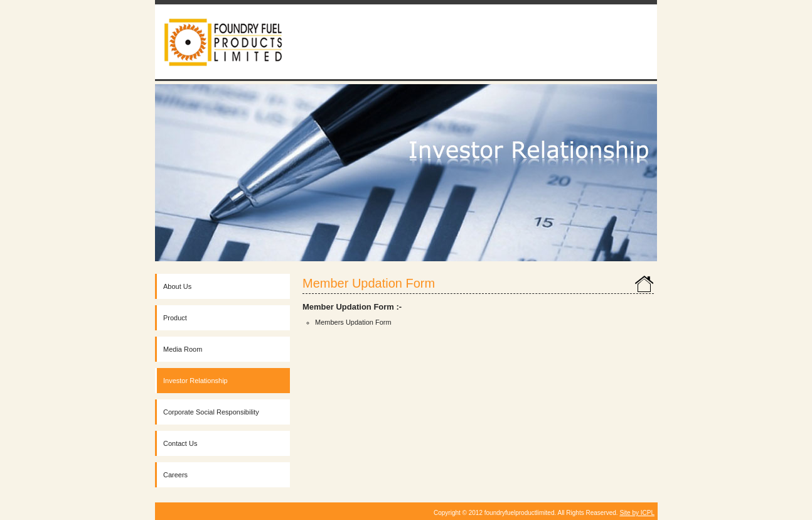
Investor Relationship (195, 381)
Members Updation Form (353, 322)
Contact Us (180, 443)
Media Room (183, 349)
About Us (177, 286)
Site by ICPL (637, 513)
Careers (175, 475)
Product (175, 318)
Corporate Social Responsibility (211, 412)
